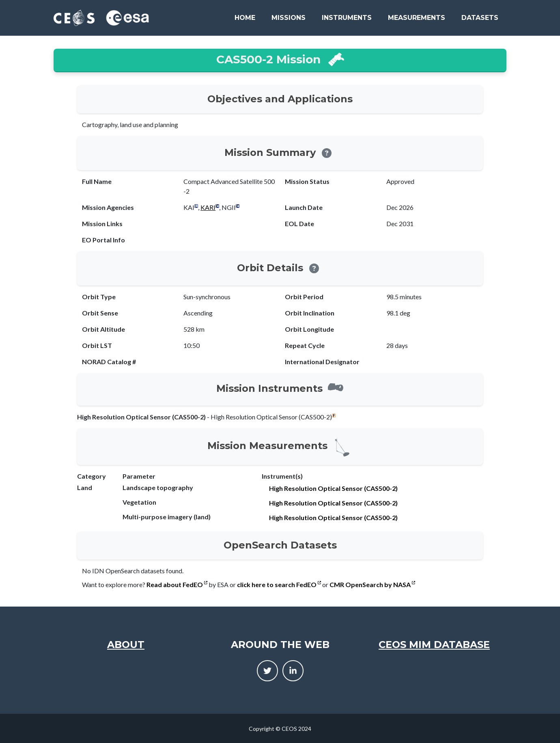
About (126, 645)
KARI (208, 207)
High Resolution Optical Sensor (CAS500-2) (333, 488)
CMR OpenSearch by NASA (372, 584)
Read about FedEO (177, 584)
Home (245, 18)
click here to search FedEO (279, 584)
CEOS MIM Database (434, 645)
